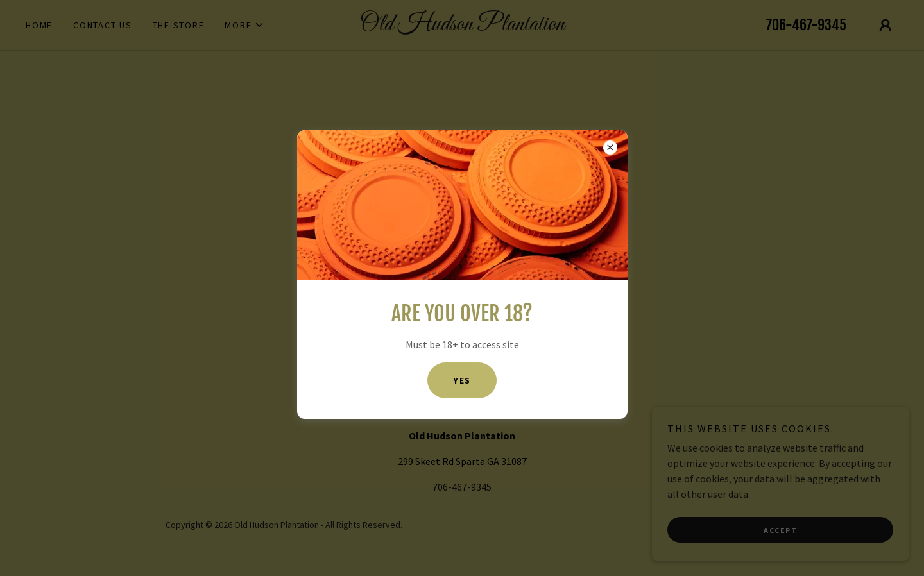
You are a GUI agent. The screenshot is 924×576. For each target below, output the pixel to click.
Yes (462, 380)
